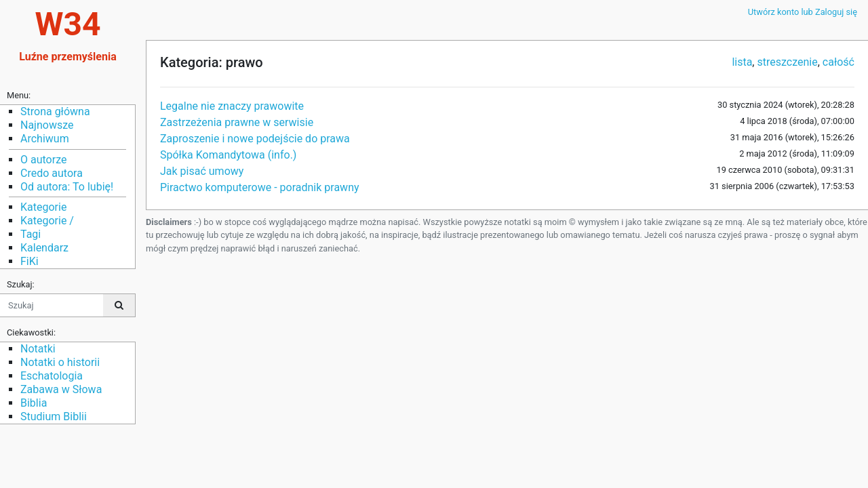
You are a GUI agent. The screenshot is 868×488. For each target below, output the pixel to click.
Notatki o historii (60, 362)
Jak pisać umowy (202, 171)
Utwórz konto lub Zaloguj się (803, 12)
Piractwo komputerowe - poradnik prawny (260, 187)
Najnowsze (47, 125)
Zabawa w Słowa (61, 389)
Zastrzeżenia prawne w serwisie (237, 122)
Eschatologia (52, 376)
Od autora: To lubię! (67, 187)
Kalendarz (44, 248)
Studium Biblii (54, 416)
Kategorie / (47, 221)
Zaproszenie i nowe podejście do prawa (255, 139)
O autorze (43, 160)
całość (839, 62)
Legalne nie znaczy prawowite (232, 106)
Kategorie (43, 207)
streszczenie (787, 62)
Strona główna (55, 111)
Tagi (31, 234)
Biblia (34, 403)
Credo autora (52, 173)
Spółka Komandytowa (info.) (228, 155)
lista (742, 62)
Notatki (38, 349)
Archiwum (45, 139)
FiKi (29, 261)
